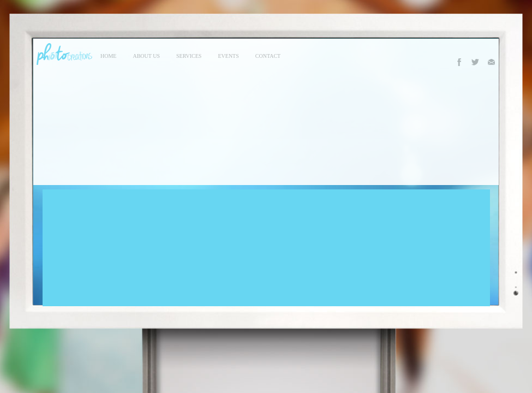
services (189, 56)
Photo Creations (63, 54)
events (228, 56)
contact (268, 56)
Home (108, 56)
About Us (146, 56)
